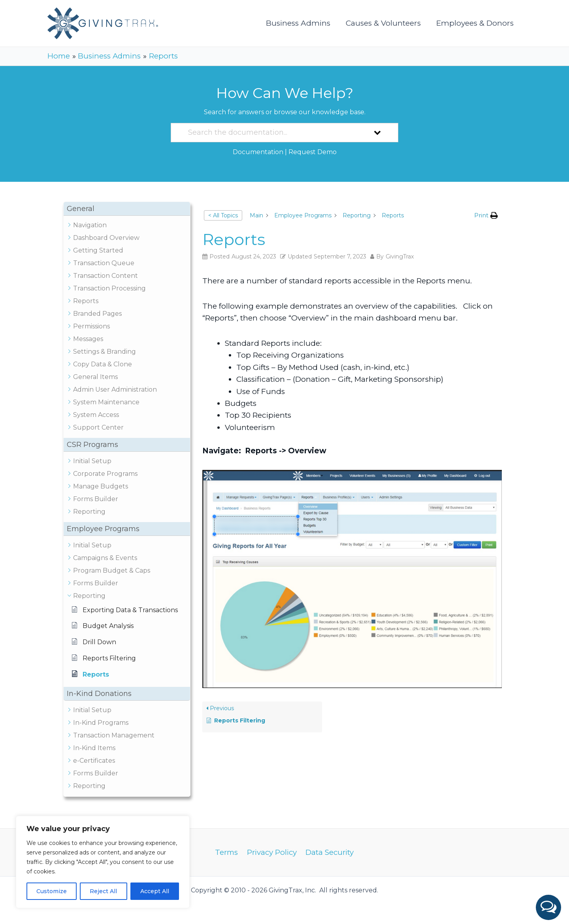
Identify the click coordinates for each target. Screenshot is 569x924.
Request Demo (313, 152)
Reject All (103, 891)
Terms (227, 852)
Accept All (155, 891)
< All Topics (223, 215)
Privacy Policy (272, 852)
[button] (548, 907)
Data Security (330, 852)
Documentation (258, 152)
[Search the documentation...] (274, 133)
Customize (52, 891)
